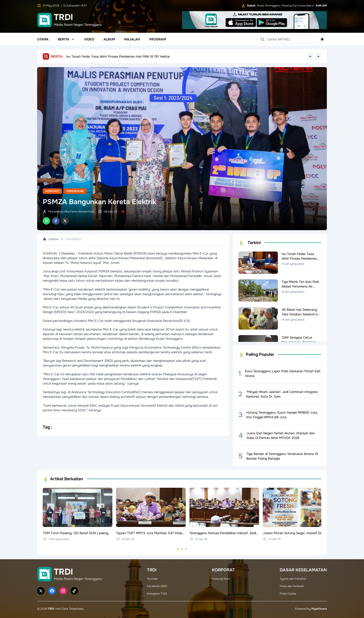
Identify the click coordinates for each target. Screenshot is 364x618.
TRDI (51, 609)
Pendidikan (75, 191)
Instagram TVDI (157, 594)
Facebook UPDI (157, 586)
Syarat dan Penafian (293, 579)
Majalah (132, 39)
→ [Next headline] (318, 56)
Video (89, 39)
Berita (66, 39)
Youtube (152, 579)
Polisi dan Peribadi (292, 586)
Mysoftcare (319, 609)
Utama (43, 39)
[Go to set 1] (178, 549)
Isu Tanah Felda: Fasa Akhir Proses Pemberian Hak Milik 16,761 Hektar (118, 56)
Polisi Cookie (288, 594)
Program (158, 39)
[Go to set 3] (186, 549)
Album (109, 39)
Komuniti (52, 191)
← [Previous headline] (310, 56)
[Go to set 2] (182, 549)
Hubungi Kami (221, 579)
